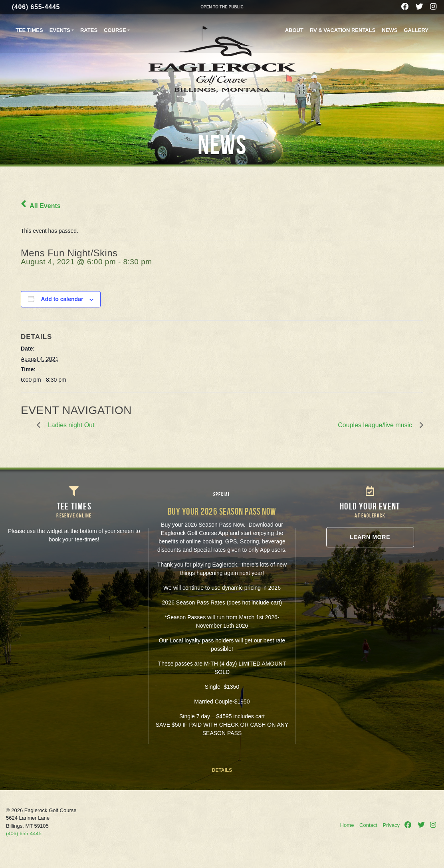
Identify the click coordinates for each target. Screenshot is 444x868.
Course (115, 30)
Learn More (370, 537)
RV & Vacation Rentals (343, 30)
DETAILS (222, 770)
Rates (89, 30)
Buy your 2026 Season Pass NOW (222, 511)
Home (347, 825)
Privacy (391, 825)
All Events (41, 206)
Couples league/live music (377, 425)
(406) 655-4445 (36, 7)
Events (60, 30)
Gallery (416, 30)
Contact (368, 825)
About (294, 30)
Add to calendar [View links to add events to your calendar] (62, 299)
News (389, 30)
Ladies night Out (69, 425)
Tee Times (29, 30)
